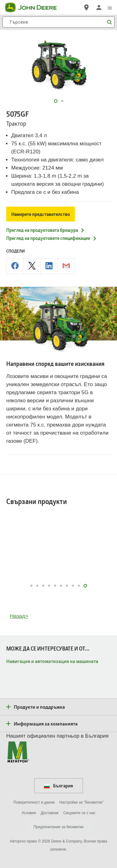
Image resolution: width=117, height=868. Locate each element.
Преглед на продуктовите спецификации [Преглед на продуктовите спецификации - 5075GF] (52, 238)
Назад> (19, 616)
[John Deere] (35, 7)
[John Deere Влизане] (99, 7)
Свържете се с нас (79, 813)
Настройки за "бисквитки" (81, 802)
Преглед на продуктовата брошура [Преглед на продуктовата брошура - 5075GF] (46, 230)
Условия (29, 813)
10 (86, 586)
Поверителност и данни (34, 802)
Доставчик (50, 813)
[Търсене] (58, 22)
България (58, 786)
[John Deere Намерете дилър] (86, 7)
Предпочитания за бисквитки (58, 827)
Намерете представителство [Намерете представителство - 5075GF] (41, 214)
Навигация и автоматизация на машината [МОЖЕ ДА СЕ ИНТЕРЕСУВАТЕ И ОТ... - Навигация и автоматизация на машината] (52, 661)
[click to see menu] (110, 7)
